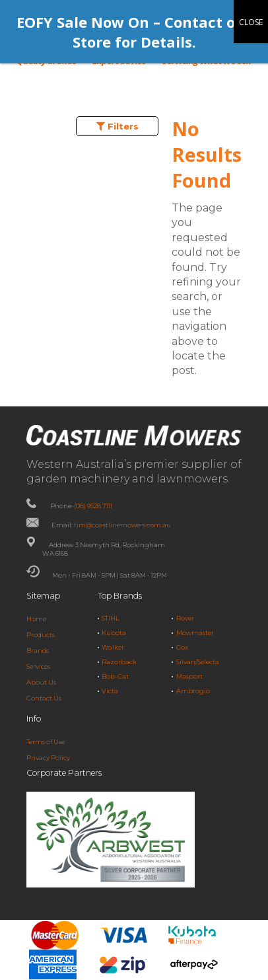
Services (38, 666)
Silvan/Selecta (198, 662)
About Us (41, 682)
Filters (117, 126)
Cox (182, 647)
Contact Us (44, 698)
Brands (38, 651)
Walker (113, 647)
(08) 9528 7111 (93, 506)
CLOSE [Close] (251, 22)
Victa (110, 691)
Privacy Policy (48, 758)
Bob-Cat (115, 676)
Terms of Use (46, 742)
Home (36, 619)
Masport (189, 676)
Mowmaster (195, 633)
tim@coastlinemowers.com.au (122, 525)
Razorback (119, 662)
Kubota (114, 633)
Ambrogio (193, 691)
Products (41, 635)
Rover (185, 618)
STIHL (111, 618)
